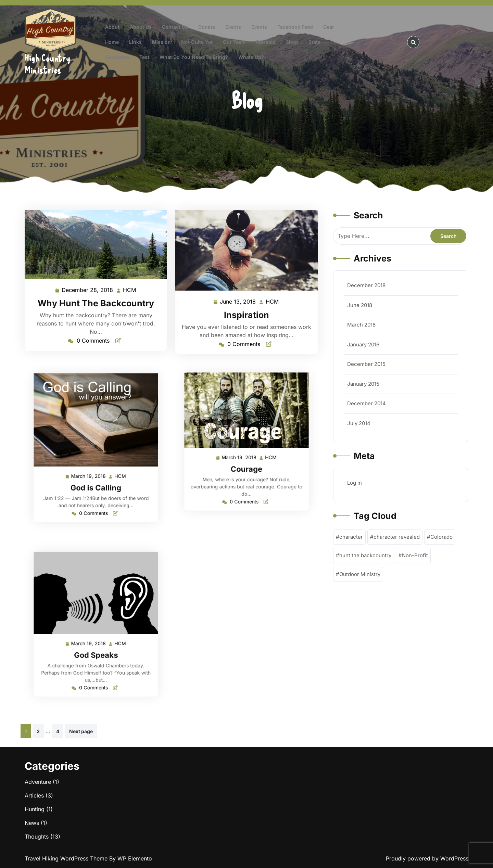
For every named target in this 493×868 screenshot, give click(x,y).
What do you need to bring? (194, 57)
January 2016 (363, 344)
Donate (207, 27)
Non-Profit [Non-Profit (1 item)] (415, 555)
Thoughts (37, 837)
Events (233, 27)
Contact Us (175, 27)
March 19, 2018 (91, 468)
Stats (314, 42)
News (32, 823)
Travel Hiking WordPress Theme (67, 858)
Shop (292, 42)
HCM (130, 290)
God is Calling (96, 476)
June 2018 (360, 305)
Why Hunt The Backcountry (96, 303)
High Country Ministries (47, 64)
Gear (329, 27)
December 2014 (366, 403)
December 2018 (366, 285)
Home (112, 42)
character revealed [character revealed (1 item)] (397, 537)
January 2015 (363, 384)
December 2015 (366, 364)
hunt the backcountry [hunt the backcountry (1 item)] (365, 555)
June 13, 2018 (238, 302)
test (144, 57)
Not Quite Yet (197, 42)
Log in (355, 483)
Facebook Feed (295, 27)
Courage (247, 461)
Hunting (35, 809)
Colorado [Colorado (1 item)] (441, 537)
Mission (161, 42)
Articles (34, 795)
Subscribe (117, 57)
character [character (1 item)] (351, 537)
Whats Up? (251, 57)
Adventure (38, 782)
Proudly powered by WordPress (427, 858)
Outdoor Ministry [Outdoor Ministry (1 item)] (360, 574)
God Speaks (96, 646)
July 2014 (359, 423)
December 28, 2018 (88, 290)
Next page (81, 731)
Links (135, 42)
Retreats (266, 42)
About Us (141, 27)
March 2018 (361, 325)
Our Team (234, 42)
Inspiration (246, 315)
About (112, 27)
